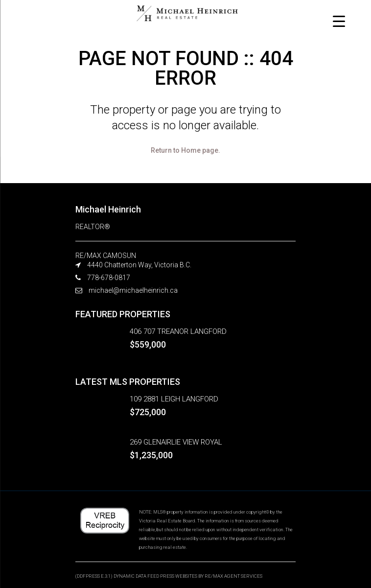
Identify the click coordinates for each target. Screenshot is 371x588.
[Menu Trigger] (339, 21)
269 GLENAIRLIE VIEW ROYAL (176, 442)
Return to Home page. (185, 150)
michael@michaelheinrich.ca (133, 290)
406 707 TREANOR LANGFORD (178, 331)
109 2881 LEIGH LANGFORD (174, 399)
